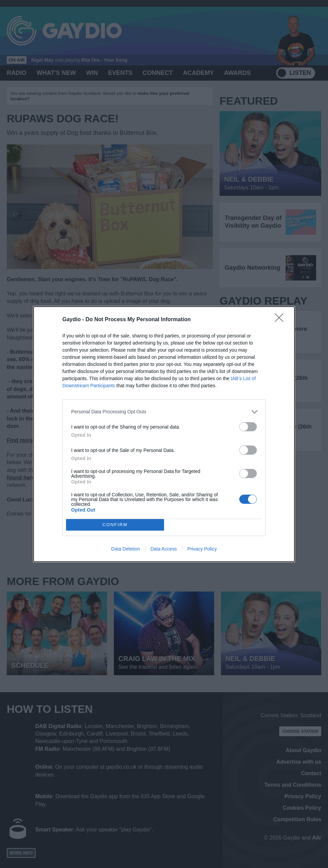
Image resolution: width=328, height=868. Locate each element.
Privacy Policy (202, 549)
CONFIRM (115, 525)
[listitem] (164, 412)
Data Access (164, 549)
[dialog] (164, 434)
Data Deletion (126, 549)
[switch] (248, 427)
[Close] (281, 320)
